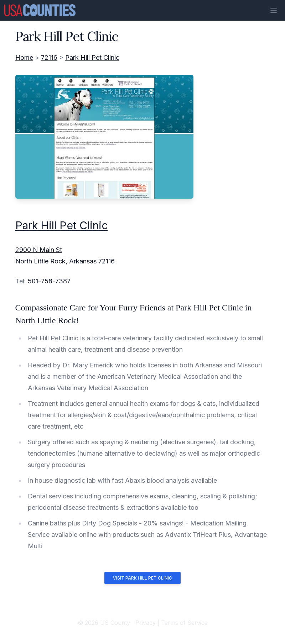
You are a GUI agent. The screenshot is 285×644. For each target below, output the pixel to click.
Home (24, 57)
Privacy (146, 623)
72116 (49, 57)
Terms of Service (184, 623)
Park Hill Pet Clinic (92, 57)
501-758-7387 (49, 281)
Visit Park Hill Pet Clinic (142, 578)
